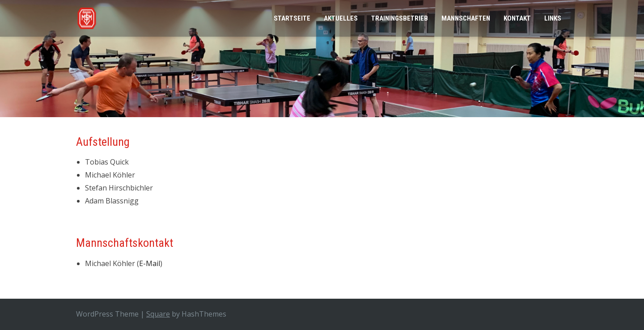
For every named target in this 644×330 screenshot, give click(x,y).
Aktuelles (341, 18)
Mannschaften (466, 18)
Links (553, 18)
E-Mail (150, 263)
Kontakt (517, 18)
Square (158, 314)
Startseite (292, 18)
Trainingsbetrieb (400, 18)
